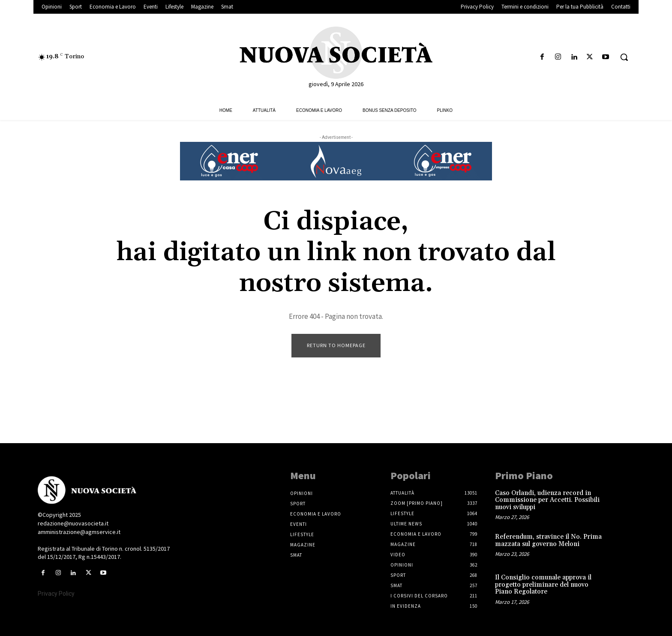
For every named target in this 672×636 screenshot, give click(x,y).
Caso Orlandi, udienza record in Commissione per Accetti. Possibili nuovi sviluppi (547, 500)
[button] (624, 57)
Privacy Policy (56, 594)
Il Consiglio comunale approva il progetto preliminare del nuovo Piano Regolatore (543, 585)
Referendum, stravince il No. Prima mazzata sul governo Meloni (548, 540)
